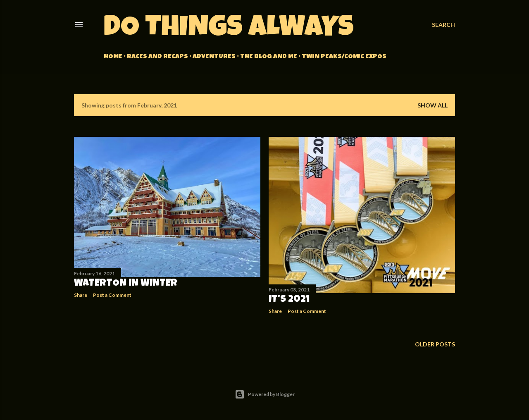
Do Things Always (229, 29)
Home (113, 57)
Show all (432, 105)
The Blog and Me (269, 57)
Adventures (214, 57)
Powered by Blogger (265, 394)
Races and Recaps (157, 57)
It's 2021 (289, 300)
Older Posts (435, 344)
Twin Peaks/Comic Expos (344, 57)
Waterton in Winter (126, 284)
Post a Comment (112, 295)
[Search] (443, 25)
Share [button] (81, 295)
